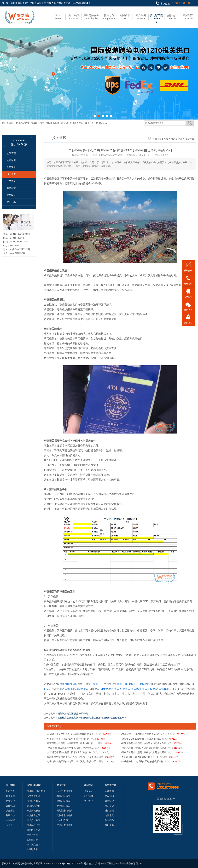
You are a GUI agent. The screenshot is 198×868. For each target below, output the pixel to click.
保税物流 (145, 684)
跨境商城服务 (33, 811)
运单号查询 (32, 835)
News (125, 17)
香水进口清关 (63, 820)
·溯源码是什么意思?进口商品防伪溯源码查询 (144, 748)
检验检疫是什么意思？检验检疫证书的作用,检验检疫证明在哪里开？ (92, 718)
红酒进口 (125, 689)
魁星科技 (10, 815)
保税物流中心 (76, 123)
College (157, 17)
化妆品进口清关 (64, 815)
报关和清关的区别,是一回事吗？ (74, 714)
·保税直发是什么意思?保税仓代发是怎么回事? (144, 752)
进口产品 (81, 689)
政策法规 (11, 167)
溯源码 (64, 123)
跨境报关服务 (33, 801)
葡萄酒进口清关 (64, 811)
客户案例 (89, 801)
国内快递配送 (33, 830)
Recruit (172, 17)
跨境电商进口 (70, 684)
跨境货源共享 (33, 820)
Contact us (188, 17)
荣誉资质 (10, 796)
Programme (109, 17)
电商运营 (11, 188)
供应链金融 (32, 849)
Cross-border (91, 17)
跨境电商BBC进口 (36, 791)
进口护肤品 (149, 689)
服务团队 (10, 811)
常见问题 (11, 195)
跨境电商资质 (53, 123)
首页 (166, 139)
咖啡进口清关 (63, 796)
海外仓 (9, 825)
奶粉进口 (114, 689)
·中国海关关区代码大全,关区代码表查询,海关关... (71, 734)
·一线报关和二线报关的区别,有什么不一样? (143, 761)
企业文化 (10, 801)
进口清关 (11, 181)
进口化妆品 (163, 689)
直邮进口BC (33, 840)
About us (74, 17)
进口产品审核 (22, 123)
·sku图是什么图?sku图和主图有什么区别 (142, 757)
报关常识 (11, 174)
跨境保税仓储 (33, 815)
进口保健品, (69, 689)
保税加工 (134, 684)
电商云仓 (89, 123)
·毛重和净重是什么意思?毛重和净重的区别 (68, 739)
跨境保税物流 (33, 825)
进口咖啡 (136, 689)
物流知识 (11, 160)
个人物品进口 (33, 845)
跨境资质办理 (33, 796)
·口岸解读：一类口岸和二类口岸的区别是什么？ (145, 734)
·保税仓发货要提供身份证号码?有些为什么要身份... (72, 757)
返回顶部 (188, 323)
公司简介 (10, 791)
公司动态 (89, 791)
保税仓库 (122, 684)
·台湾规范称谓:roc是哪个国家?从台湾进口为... (70, 752)
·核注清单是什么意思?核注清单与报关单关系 (144, 743)
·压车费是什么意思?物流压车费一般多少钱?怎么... (72, 743)
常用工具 (11, 202)
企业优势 (10, 806)
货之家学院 (176, 139)
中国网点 (10, 820)
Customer (141, 17)
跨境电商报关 (37, 123)
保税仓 (97, 684)
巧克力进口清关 (64, 791)
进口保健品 (101, 123)
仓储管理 (11, 153)
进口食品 (103, 689)
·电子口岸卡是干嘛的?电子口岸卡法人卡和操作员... (72, 761)
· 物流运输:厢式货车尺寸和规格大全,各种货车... (70, 748)
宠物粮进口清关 (64, 825)
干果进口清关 (63, 806)
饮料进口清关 (63, 801)
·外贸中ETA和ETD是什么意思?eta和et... (141, 739)
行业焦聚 (89, 796)
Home (58, 17)
